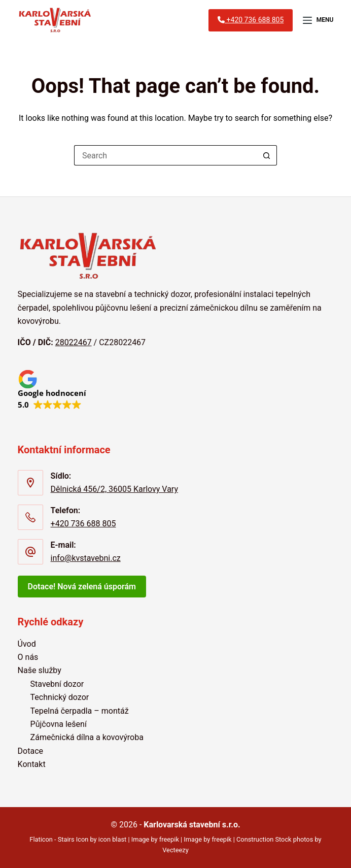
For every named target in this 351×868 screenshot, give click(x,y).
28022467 (74, 342)
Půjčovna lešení (59, 724)
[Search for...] (165, 155)
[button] (52, 389)
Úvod (27, 644)
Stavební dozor (57, 684)
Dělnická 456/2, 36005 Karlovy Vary (114, 489)
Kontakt (32, 764)
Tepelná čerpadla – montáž (80, 711)
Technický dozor (60, 697)
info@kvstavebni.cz (86, 558)
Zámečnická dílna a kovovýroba (87, 737)
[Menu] (318, 20)
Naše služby (40, 670)
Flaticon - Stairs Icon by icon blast (78, 839)
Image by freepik (155, 839)
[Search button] (267, 155)
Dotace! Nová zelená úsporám (82, 587)
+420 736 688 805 (83, 524)
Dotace (30, 751)
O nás (28, 657)
